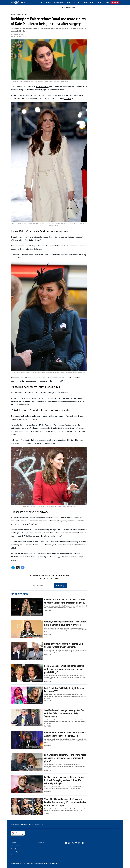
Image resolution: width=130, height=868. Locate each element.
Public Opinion (89, 2)
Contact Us (41, 843)
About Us (13, 843)
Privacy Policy (15, 849)
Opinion (99, 2)
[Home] (18, 2)
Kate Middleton (42, 86)
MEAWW (13, 825)
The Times (15, 246)
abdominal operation (34, 90)
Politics (48, 2)
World (68, 2)
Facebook (33, 521)
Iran (62, 7)
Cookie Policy (14, 852)
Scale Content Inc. (29, 825)
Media (107, 2)
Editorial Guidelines (16, 846)
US (42, 2)
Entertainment (59, 2)
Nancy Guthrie (70, 7)
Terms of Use (14, 855)
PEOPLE (68, 98)
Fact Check (77, 2)
